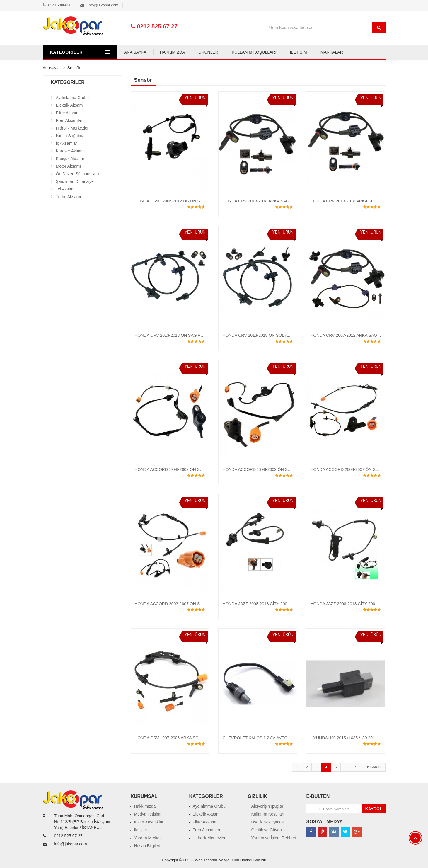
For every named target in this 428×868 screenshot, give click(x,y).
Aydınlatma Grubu (73, 98)
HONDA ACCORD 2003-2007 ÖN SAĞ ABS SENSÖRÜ (186, 604)
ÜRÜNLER (213, 52)
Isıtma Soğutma (70, 136)
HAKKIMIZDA (177, 52)
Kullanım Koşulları (268, 814)
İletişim (141, 830)
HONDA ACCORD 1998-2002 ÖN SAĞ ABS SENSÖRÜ (186, 469)
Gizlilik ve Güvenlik (268, 830)
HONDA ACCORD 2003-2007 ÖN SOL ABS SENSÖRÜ (361, 469)
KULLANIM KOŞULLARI (259, 52)
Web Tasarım (206, 860)
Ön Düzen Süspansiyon (77, 174)
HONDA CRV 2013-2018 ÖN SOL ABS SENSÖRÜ (268, 335)
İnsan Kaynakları (149, 822)
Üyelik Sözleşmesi (268, 822)
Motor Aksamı (69, 166)
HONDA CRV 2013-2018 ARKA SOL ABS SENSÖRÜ (359, 201)
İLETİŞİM (303, 52)
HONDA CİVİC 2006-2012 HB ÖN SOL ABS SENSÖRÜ (185, 201)
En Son (372, 767)
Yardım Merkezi (148, 838)
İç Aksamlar (66, 143)
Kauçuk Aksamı (70, 159)
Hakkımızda (145, 806)
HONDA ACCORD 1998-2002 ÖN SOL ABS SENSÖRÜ (273, 469)
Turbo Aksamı (69, 197)
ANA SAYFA (140, 52)
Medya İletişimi (148, 814)
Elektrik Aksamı (70, 105)
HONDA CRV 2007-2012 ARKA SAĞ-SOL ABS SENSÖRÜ (364, 335)
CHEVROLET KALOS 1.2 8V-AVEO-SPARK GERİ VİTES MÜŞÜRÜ (284, 738)
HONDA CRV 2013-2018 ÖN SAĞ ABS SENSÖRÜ (181, 335)
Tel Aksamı (66, 189)
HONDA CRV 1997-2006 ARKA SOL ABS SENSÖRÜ (183, 738)
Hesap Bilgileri (147, 846)
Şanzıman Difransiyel (75, 181)
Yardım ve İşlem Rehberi (274, 838)
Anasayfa (51, 68)
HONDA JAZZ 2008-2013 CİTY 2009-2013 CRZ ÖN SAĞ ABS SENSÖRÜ (290, 604)
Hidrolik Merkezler (72, 128)
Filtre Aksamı (68, 113)
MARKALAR (336, 52)
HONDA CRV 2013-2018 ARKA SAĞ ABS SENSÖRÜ (271, 201)
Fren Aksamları (70, 120)
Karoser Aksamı (70, 151)
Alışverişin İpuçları (268, 806)
